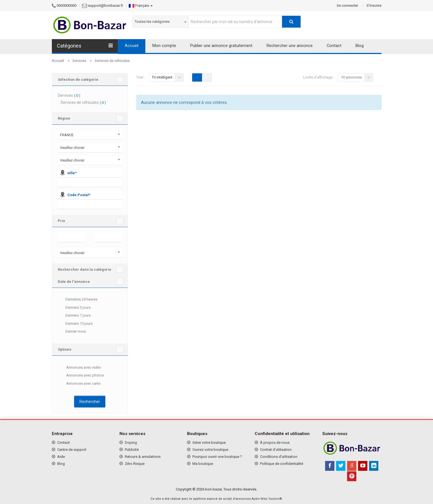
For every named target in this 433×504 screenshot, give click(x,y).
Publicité (132, 450)
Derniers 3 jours (74, 308)
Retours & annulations (143, 457)
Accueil (132, 46)
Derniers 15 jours (75, 324)
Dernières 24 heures (78, 300)
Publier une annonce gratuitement (221, 46)
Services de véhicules (112, 61)
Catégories (85, 46)
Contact (334, 46)
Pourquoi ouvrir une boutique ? (217, 457)
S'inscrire (374, 5)
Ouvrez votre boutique (210, 450)
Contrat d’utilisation (276, 450)
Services (79, 61)
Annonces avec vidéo (79, 368)
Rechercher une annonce (290, 46)
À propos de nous (275, 443)
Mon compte (164, 46)
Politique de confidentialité (282, 464)
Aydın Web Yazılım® (267, 499)
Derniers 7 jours (74, 316)
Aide (61, 457)
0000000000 (66, 5)
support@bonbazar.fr (106, 5)
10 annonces (351, 77)
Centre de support (72, 450)
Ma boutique (203, 464)
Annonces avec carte (79, 384)
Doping (131, 443)
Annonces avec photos (81, 376)
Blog (360, 46)
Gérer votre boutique (209, 443)
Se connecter (347, 5)
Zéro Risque (135, 464)
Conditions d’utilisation (279, 457)
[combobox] (160, 22)
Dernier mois (72, 332)
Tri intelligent (162, 77)
